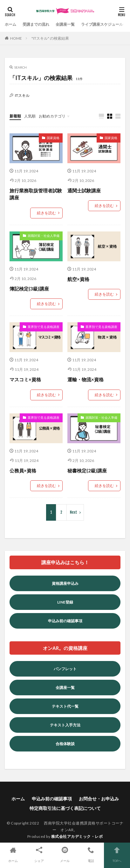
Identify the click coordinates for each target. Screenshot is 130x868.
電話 (91, 854)
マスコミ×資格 (25, 379)
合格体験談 (65, 744)
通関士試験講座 (84, 190)
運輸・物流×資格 (86, 379)
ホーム (10, 24)
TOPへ (117, 854)
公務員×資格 (23, 471)
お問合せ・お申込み (99, 799)
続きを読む (46, 213)
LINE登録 (65, 602)
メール (65, 854)
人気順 (30, 116)
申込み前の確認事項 (65, 621)
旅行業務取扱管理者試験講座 (36, 194)
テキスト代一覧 (65, 706)
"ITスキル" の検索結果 (50, 38)
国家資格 (53, 138)
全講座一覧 (65, 24)
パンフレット (65, 669)
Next (74, 512)
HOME (16, 38)
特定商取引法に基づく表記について (65, 808)
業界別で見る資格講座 (44, 327)
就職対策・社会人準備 (44, 236)
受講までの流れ (36, 24)
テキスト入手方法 (65, 725)
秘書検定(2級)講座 (87, 471)
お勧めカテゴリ (52, 116)
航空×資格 (78, 279)
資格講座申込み (65, 583)
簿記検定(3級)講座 (29, 289)
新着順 (15, 116)
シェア (39, 854)
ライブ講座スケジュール (102, 24)
